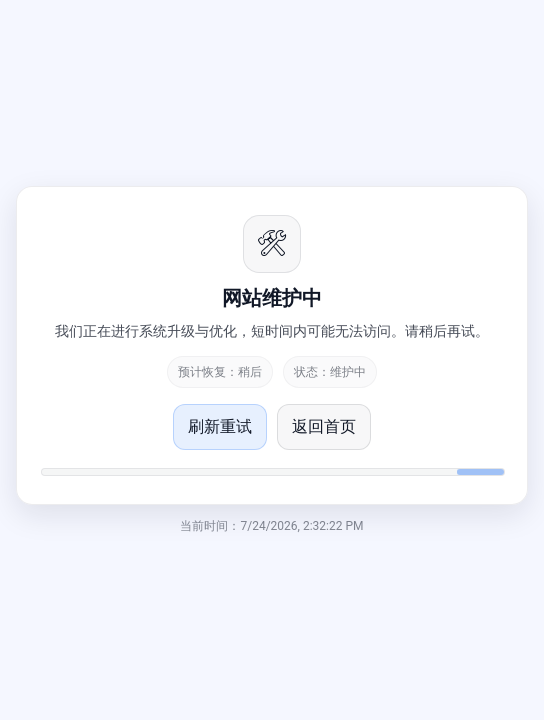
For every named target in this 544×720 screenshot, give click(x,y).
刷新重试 (220, 426)
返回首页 (324, 426)
